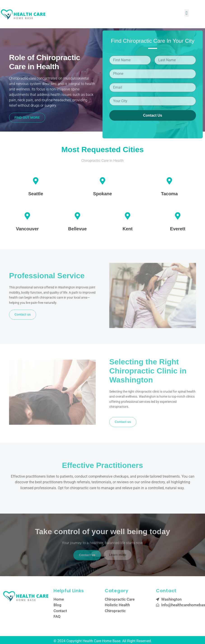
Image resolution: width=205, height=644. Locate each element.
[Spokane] (102, 181)
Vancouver (27, 229)
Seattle (36, 194)
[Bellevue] (77, 216)
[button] (187, 13)
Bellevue (77, 229)
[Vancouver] (27, 216)
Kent (128, 229)
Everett (178, 229)
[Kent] (128, 216)
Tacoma (169, 194)
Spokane (102, 194)
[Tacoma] (169, 181)
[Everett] (178, 216)
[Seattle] (36, 181)
